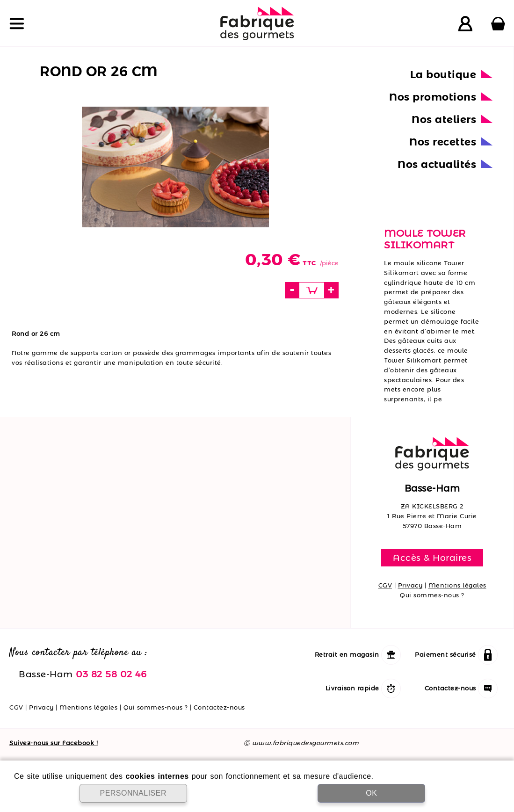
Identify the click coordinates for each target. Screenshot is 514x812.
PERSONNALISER (133, 793)
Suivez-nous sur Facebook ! (54, 743)
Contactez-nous (219, 707)
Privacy (410, 585)
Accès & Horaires (432, 558)
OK (371, 793)
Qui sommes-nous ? (432, 595)
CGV (385, 585)
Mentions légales (457, 585)
